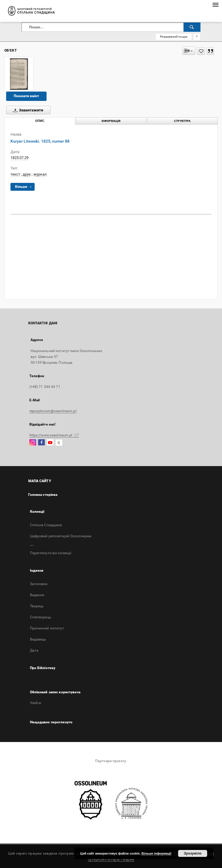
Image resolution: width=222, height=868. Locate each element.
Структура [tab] (182, 121)
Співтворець (41, 617)
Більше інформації (156, 853)
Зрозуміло (192, 853)
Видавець (38, 639)
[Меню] (215, 5)
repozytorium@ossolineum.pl (53, 411)
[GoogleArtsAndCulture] (59, 443)
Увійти (36, 703)
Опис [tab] (40, 121)
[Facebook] (41, 443)
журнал (40, 174)
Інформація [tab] (111, 121)
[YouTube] (50, 443)
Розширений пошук (174, 37)
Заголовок (39, 584)
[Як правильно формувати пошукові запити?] (197, 37)
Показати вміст (26, 96)
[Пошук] (192, 27)
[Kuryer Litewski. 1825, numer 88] (19, 74)
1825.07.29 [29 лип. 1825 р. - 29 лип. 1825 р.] (19, 158)
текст (15, 174)
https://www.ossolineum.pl (54, 435)
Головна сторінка (43, 495)
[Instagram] (33, 443)
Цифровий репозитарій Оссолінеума (61, 536)
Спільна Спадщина (46, 525)
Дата (34, 650)
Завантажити (27, 110)
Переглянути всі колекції (51, 553)
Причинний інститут (47, 628)
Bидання (37, 595)
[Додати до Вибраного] (201, 51)
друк (27, 174)
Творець (37, 606)
